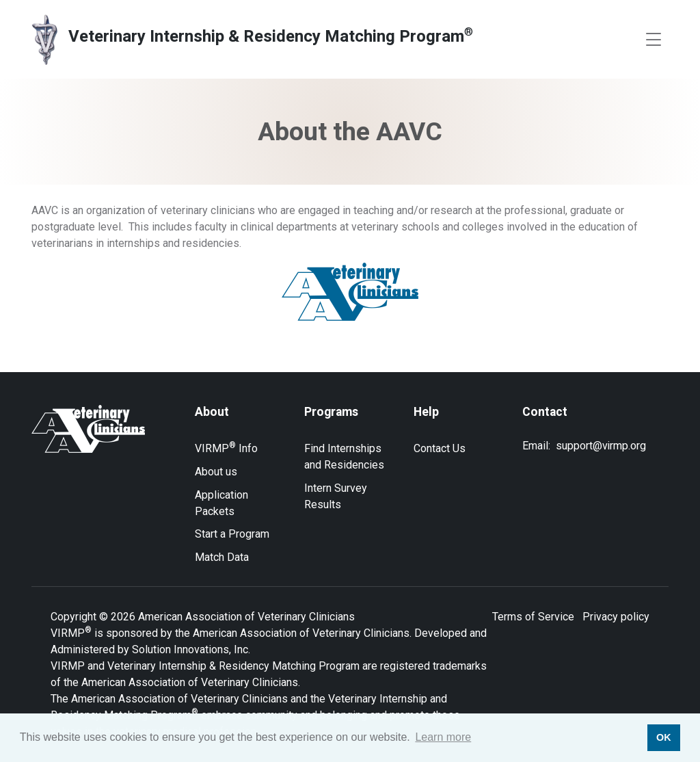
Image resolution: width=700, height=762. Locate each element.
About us (216, 472)
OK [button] (664, 737)
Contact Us (440, 448)
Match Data (222, 557)
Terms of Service (533, 617)
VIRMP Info (226, 448)
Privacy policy (616, 617)
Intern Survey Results (336, 496)
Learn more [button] (443, 737)
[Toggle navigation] (654, 39)
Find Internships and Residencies (344, 457)
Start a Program (232, 534)
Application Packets (221, 503)
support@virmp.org (601, 446)
